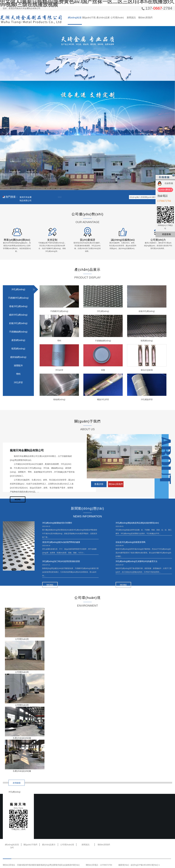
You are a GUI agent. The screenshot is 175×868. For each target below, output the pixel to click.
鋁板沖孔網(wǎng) (18, 323)
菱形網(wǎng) (18, 340)
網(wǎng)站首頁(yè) (75, 21)
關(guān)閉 (173, 175)
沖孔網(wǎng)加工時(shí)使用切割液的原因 (61, 561)
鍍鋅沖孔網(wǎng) (18, 315)
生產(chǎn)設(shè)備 (22, 738)
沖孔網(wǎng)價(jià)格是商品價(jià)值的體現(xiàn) (137, 523)
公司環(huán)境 (117, 21)
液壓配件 (18, 366)
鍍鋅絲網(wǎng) (18, 357)
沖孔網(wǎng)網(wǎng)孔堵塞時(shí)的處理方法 (136, 561)
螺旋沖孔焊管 (103, 399)
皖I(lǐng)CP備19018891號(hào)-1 (145, 865)
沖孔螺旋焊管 (147, 399)
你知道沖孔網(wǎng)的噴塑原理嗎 (130, 542)
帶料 (18, 374)
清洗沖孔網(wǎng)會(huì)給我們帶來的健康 (61, 542)
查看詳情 (99, 484)
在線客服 (169, 183)
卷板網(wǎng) (59, 399)
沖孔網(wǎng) (18, 289)
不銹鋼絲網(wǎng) (18, 332)
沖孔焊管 (18, 382)
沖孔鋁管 (59, 370)
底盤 (103, 370)
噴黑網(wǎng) (18, 349)
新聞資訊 (131, 18)
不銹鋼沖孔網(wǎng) (18, 298)
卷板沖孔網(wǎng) (18, 306)
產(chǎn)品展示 (103, 21)
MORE (18, 499)
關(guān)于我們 (89, 21)
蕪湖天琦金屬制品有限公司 (26, 197)
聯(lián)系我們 (145, 18)
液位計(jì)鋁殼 (147, 370)
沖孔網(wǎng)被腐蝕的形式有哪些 (57, 523)
